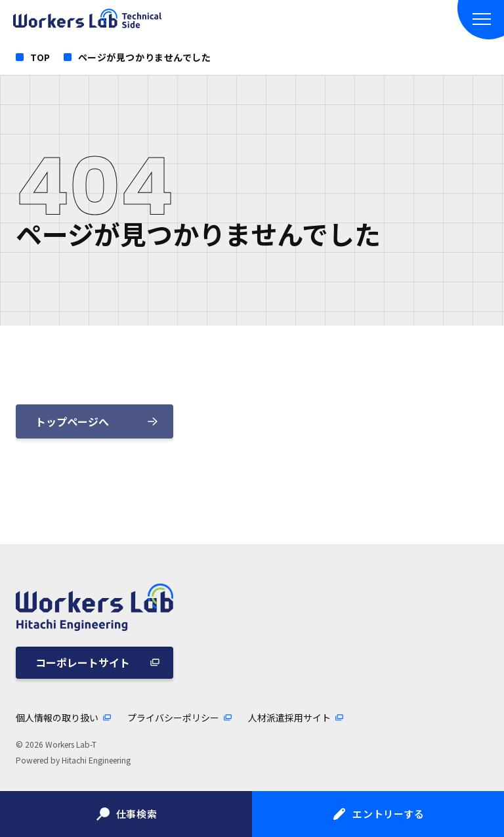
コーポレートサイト (83, 662)
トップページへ (72, 421)
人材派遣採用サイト (289, 718)
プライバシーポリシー (173, 718)
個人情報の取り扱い (57, 718)
